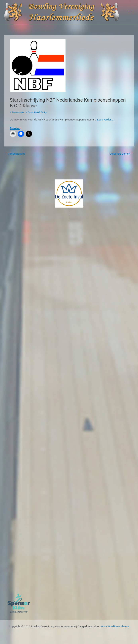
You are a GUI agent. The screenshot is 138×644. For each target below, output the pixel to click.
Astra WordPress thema (115, 626)
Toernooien (18, 112)
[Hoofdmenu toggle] (130, 12)
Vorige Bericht (15, 154)
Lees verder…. (105, 119)
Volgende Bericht (122, 154)
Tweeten (15, 128)
